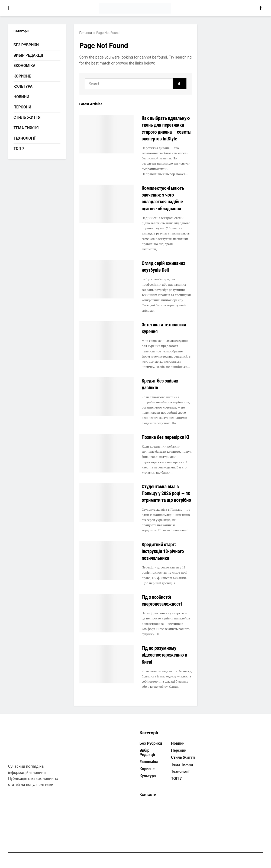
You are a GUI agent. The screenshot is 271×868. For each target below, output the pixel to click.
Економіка (25, 66)
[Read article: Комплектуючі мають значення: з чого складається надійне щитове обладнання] (107, 204)
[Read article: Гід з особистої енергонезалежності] (107, 613)
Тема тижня (26, 128)
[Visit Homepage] (135, 8)
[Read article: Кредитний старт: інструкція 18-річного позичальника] (107, 560)
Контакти (148, 795)
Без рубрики (26, 45)
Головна (86, 33)
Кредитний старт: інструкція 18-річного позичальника (163, 551)
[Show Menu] (9, 8)
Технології (24, 138)
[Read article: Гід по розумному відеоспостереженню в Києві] (107, 664)
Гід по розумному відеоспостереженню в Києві (164, 655)
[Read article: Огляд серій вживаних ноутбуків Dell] (107, 279)
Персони (22, 107)
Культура (23, 86)
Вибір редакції (28, 55)
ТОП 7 (19, 149)
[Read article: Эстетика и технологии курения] (107, 341)
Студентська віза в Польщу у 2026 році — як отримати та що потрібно (166, 493)
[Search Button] (261, 8)
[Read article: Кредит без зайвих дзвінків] (107, 397)
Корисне (22, 76)
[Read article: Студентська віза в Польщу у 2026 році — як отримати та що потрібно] (107, 502)
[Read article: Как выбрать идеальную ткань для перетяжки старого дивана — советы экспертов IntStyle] (107, 134)
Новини (21, 97)
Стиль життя (27, 117)
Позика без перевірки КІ (165, 437)
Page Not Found (108, 33)
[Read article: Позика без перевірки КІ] (107, 453)
